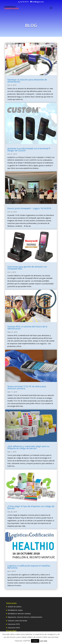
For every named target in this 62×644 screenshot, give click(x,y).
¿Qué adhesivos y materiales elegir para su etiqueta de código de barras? (28, 447)
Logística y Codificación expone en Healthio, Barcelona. (29, 567)
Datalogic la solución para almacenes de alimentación (27, 81)
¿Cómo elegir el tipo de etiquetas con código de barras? (31, 507)
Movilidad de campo (15, 610)
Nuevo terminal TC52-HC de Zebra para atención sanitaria (27, 387)
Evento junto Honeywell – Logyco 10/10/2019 (29, 208)
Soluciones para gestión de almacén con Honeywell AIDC (27, 268)
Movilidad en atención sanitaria (19, 614)
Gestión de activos (15, 607)
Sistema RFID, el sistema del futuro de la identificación (27, 328)
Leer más (43, 641)
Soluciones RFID (14, 624)
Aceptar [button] (35, 641)
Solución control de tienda (17, 621)
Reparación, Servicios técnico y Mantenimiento (25, 617)
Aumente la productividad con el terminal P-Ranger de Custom (29, 149)
